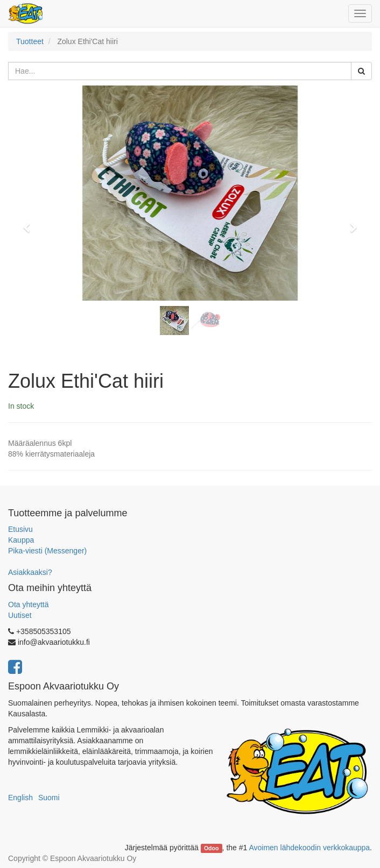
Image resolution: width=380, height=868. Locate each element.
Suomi (49, 798)
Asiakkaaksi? (30, 572)
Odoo (211, 848)
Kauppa (21, 540)
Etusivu (20, 529)
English (20, 798)
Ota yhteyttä (28, 604)
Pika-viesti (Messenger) (47, 551)
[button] (30, 223)
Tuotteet (30, 41)
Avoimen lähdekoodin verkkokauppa (309, 848)
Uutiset (20, 615)
